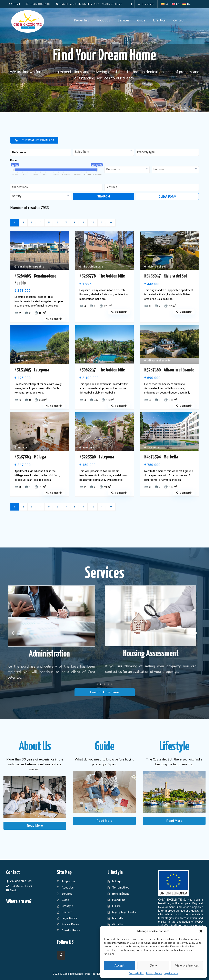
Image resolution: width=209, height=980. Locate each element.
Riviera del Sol (157, 267)
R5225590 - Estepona (97, 457)
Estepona (23, 361)
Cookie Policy (136, 973)
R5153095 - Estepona (32, 370)
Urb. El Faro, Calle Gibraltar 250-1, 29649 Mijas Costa (91, 4)
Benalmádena (121, 894)
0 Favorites (146, 4)
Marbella (153, 448)
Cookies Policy (71, 931)
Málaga (22, 448)
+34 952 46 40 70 (21, 886)
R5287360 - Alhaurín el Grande (169, 370)
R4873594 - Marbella (161, 457)
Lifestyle (159, 20)
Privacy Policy (154, 973)
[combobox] (103, 152)
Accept (120, 966)
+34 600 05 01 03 (40, 4)
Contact (179, 20)
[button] (201, 931)
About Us (103, 20)
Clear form (167, 197)
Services (124, 20)
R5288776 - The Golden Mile (102, 276)
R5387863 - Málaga (30, 457)
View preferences (187, 966)
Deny (153, 966)
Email (15, 4)
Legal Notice (171, 973)
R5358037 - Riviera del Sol (166, 276)
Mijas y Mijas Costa (124, 912)
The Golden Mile (93, 267)
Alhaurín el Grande (159, 361)
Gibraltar (118, 924)
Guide (141, 20)
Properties (82, 20)
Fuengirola (119, 900)
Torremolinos (121, 888)
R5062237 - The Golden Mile (102, 370)
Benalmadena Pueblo (31, 267)
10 (92, 222)
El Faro (116, 906)
